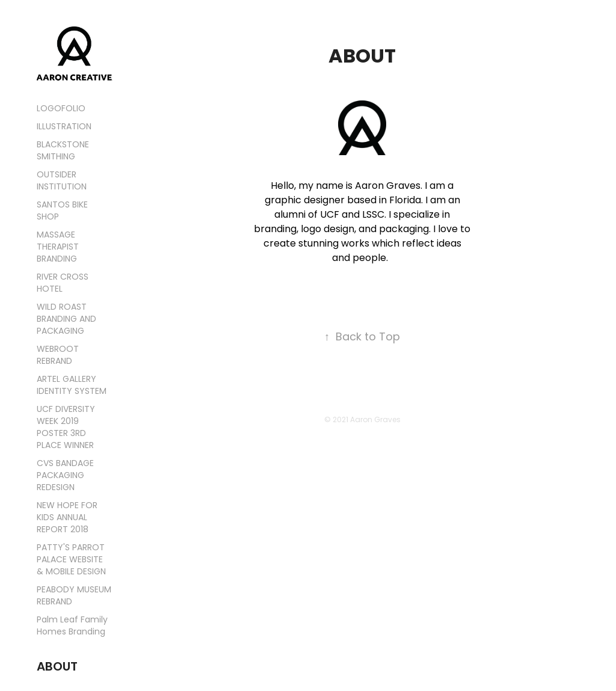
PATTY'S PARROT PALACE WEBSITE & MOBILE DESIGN (71, 560)
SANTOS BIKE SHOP (62, 211)
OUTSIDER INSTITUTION (62, 181)
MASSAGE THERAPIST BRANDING (58, 247)
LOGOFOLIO (61, 109)
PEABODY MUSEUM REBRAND (74, 596)
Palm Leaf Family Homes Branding (72, 626)
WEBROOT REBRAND (58, 356)
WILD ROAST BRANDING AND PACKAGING (66, 320)
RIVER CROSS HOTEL (63, 284)
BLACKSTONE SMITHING (63, 151)
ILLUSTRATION (64, 127)
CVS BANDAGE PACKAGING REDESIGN (65, 476)
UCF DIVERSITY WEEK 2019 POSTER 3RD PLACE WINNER (66, 428)
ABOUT (57, 668)
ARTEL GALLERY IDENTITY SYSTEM (72, 386)
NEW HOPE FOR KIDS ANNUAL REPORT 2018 (67, 518)
